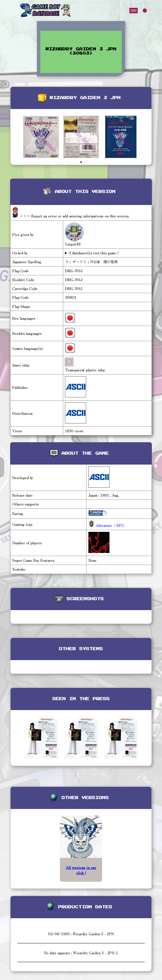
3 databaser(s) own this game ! (94, 253)
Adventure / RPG (109, 525)
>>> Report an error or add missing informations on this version (74, 216)
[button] (81, 162)
